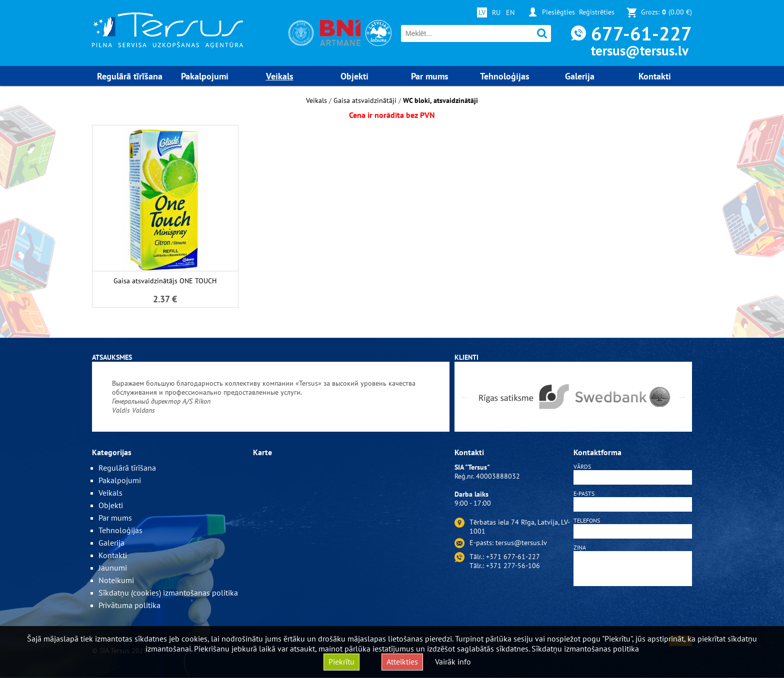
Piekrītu (341, 662)
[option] (271, 397)
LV (482, 12)
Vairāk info (453, 662)
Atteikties (402, 662)
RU (496, 12)
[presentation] (633, 613)
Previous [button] (464, 397)
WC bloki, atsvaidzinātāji (440, 100)
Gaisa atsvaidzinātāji (365, 100)
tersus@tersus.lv (640, 50)
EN (510, 12)
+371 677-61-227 (513, 557)
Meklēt (542, 34)
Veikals (316, 100)
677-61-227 (641, 33)
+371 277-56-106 (513, 566)
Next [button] (682, 397)
